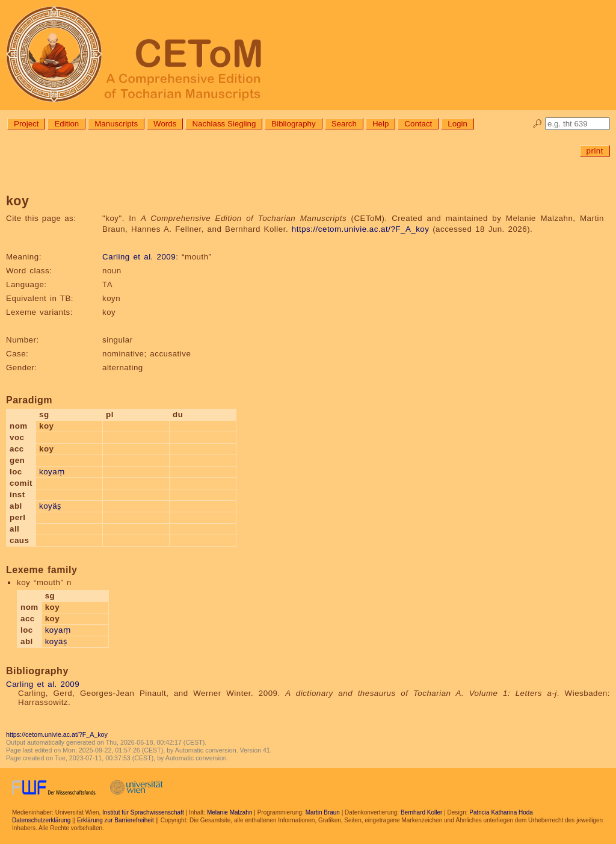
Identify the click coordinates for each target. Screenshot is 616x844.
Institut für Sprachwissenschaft (143, 812)
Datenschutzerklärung (41, 820)
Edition (66, 124)
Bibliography (293, 124)
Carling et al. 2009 (139, 257)
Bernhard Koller (421, 812)
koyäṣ (50, 506)
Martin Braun (323, 812)
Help (380, 124)
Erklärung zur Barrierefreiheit (115, 820)
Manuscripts (116, 124)
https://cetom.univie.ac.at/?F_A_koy (361, 229)
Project (26, 124)
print (595, 151)
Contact (418, 124)
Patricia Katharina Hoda (501, 812)
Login (457, 124)
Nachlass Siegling (224, 124)
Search (344, 124)
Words (165, 124)
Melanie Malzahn (230, 812)
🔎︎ (537, 124)
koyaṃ (52, 472)
